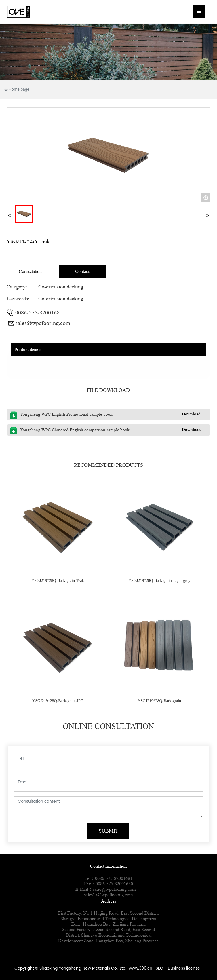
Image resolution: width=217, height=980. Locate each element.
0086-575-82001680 (114, 884)
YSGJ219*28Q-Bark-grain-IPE (58, 701)
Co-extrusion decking (61, 287)
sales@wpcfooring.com (43, 323)
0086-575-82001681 (39, 313)
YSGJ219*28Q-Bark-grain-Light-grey (159, 581)
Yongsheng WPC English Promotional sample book (66, 414)
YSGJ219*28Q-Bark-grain (159, 701)
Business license (184, 968)
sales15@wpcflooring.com (108, 895)
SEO (159, 968)
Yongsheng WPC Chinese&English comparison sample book (75, 430)
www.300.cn (140, 968)
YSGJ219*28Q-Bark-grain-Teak (58, 581)
